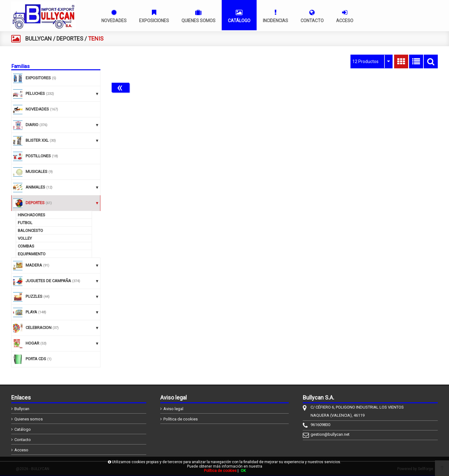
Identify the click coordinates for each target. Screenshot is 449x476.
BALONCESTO (30, 231)
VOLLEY (25, 238)
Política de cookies (181, 419)
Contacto (23, 440)
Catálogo (23, 429)
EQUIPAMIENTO (32, 254)
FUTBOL (25, 223)
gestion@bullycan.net (330, 434)
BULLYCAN (39, 39)
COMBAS (26, 246)
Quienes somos (29, 419)
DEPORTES (70, 39)
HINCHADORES (31, 215)
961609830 (320, 425)
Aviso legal (173, 409)
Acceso (21, 450)
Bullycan (22, 409)
